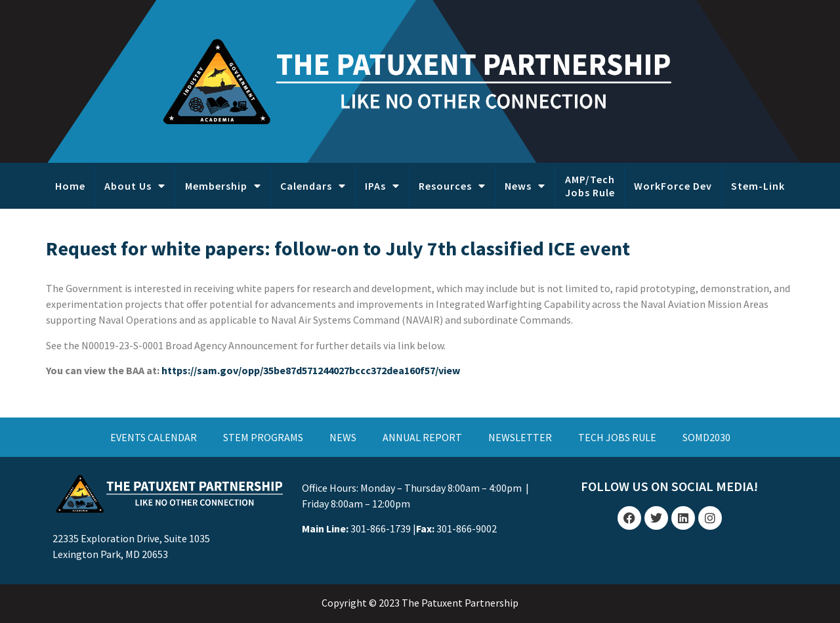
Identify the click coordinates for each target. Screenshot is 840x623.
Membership (223, 186)
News (525, 186)
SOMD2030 (706, 437)
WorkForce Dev (673, 186)
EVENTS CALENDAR (154, 437)
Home (70, 186)
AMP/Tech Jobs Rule (590, 186)
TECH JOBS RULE (617, 437)
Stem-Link (758, 186)
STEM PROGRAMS (263, 437)
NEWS (343, 437)
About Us (135, 186)
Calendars (313, 186)
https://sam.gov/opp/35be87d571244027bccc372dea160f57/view (311, 370)
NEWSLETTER (520, 437)
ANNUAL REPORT (422, 437)
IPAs (382, 186)
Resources (452, 186)
